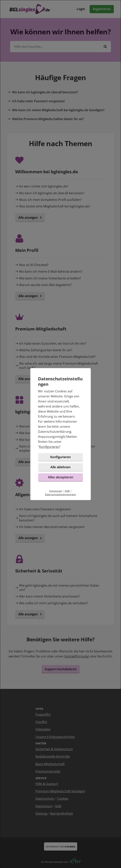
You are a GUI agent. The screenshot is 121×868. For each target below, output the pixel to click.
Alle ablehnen (60, 467)
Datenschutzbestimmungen (61, 494)
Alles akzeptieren (61, 477)
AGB (67, 491)
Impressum (56, 491)
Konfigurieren (49, 447)
